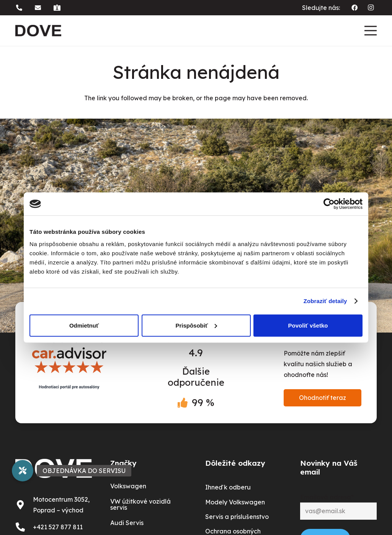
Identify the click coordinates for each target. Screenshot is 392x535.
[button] (20, 8)
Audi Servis (127, 523)
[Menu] (371, 31)
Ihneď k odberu (228, 487)
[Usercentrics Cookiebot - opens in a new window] (329, 204)
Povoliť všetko (308, 325)
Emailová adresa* (327, 497)
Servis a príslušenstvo (237, 517)
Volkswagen (128, 486)
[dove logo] (38, 31)
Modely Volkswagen (235, 502)
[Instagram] (371, 8)
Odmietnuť (84, 325)
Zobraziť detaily (325, 301)
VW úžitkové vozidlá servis (140, 504)
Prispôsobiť (196, 325)
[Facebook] (354, 8)
